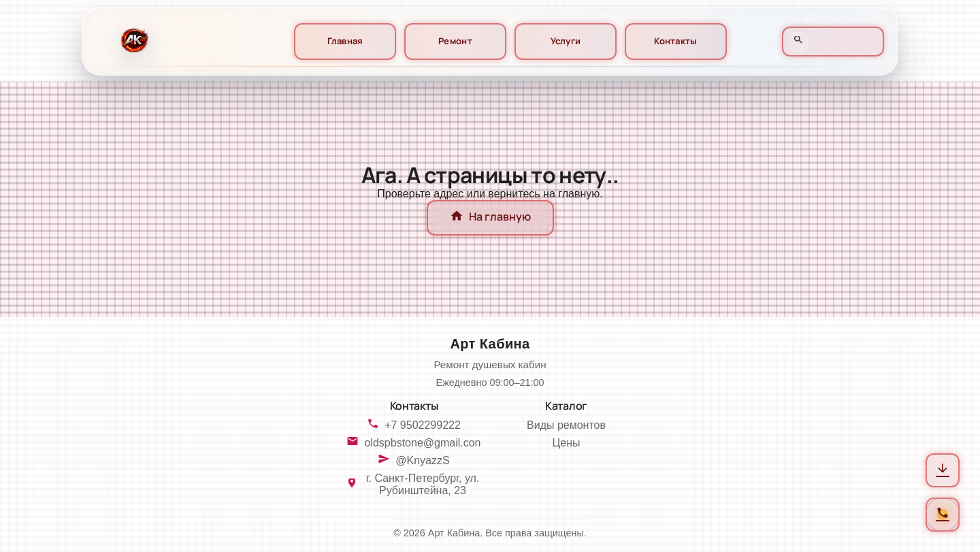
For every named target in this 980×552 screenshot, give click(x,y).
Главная (345, 41)
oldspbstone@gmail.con (422, 443)
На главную (490, 218)
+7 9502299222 (423, 425)
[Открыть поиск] (798, 42)
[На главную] (133, 41)
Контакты (675, 41)
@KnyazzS (422, 460)
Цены (566, 443)
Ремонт (455, 41)
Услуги (566, 41)
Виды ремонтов (566, 425)
